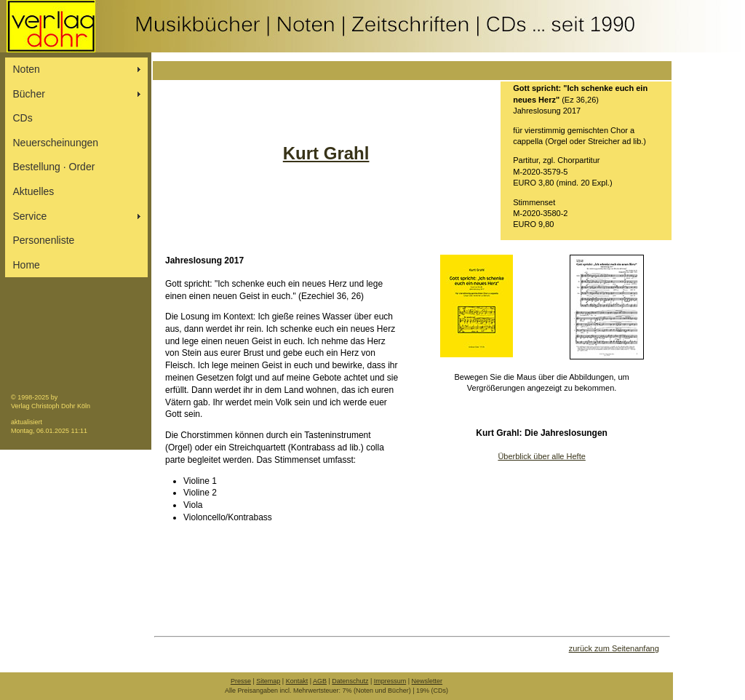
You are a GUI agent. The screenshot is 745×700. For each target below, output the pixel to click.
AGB (320, 681)
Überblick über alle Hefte (541, 456)
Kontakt (297, 681)
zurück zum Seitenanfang (614, 648)
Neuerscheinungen (56, 143)
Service (30, 216)
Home (27, 265)
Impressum (390, 681)
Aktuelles (34, 191)
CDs (23, 118)
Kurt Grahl (326, 153)
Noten (27, 69)
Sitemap (268, 681)
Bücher (29, 94)
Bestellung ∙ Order (54, 167)
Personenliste (44, 240)
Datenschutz (350, 681)
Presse (241, 681)
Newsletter (427, 681)
